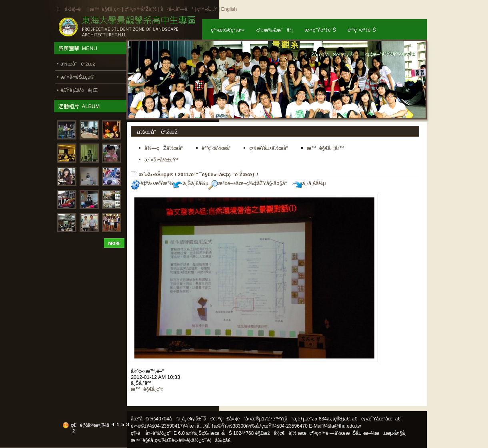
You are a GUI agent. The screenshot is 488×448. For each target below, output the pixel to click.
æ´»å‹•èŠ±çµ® (156, 174)
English (229, 9)
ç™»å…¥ (207, 9)
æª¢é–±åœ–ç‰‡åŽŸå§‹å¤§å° (250, 183)
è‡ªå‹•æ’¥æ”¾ (152, 183)
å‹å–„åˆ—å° (177, 9)
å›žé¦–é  (75, 9)
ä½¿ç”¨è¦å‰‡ (209, 440)
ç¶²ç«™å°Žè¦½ (140, 9)
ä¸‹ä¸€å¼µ (309, 183)
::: (59, 9)
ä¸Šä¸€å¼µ (191, 183)
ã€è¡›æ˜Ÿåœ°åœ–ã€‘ (377, 419)
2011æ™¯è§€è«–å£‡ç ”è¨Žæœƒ (216, 174)
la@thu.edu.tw (346, 426)
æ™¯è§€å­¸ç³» (106, 9)
